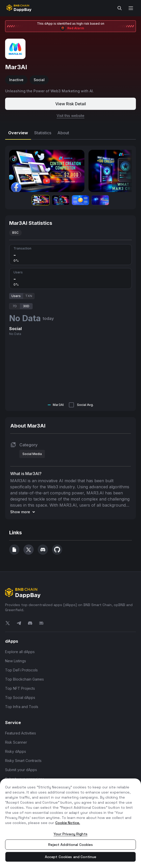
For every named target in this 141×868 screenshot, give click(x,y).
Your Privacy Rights (70, 834)
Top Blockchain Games (24, 679)
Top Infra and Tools (22, 707)
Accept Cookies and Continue (71, 857)
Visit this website (70, 116)
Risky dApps (16, 751)
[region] (70, 823)
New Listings (16, 661)
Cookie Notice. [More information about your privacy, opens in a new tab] (68, 823)
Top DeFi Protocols (21, 670)
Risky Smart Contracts (23, 761)
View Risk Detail (71, 104)
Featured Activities (21, 733)
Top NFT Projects (20, 688)
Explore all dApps (20, 652)
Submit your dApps (21, 770)
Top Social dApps (20, 697)
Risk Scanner (16, 742)
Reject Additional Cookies (70, 845)
